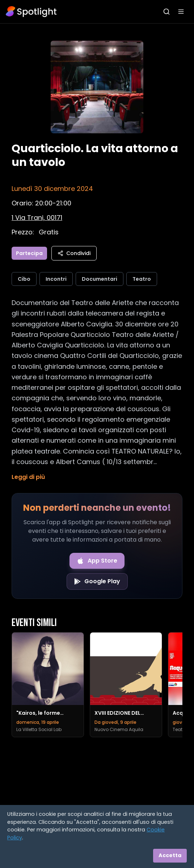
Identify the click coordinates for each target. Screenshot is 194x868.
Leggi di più (28, 477)
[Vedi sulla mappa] (37, 218)
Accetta (170, 855)
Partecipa (29, 253)
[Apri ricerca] (166, 12)
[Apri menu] (181, 12)
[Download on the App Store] (97, 561)
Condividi (74, 253)
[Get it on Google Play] (97, 581)
